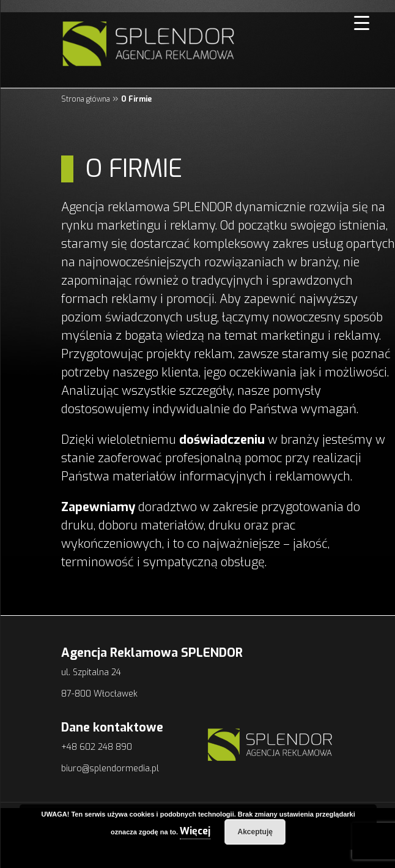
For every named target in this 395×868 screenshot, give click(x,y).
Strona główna (86, 99)
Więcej (195, 831)
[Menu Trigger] (359, 23)
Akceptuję (255, 832)
